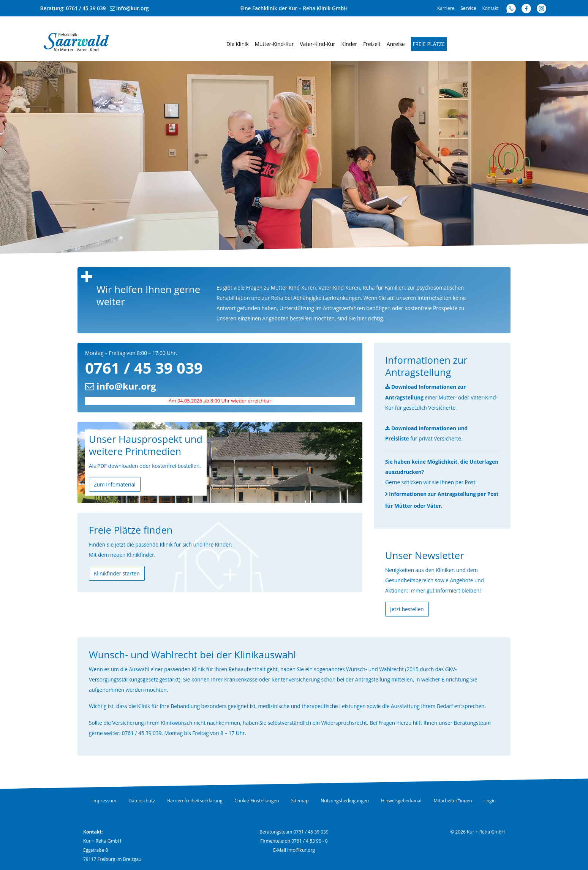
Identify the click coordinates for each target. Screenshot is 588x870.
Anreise (396, 44)
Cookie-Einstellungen (257, 801)
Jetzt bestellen (407, 609)
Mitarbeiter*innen (453, 801)
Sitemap (300, 801)
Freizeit (372, 44)
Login (490, 801)
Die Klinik (238, 44)
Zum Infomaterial (115, 484)
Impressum (104, 801)
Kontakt (491, 8)
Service (468, 8)
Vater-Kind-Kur (317, 44)
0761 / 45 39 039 (86, 8)
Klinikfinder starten (117, 573)
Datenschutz (142, 801)
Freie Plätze (429, 44)
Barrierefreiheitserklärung (195, 801)
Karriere (446, 8)
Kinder (349, 44)
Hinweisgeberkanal (401, 801)
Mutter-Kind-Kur (274, 44)
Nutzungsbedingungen (345, 801)
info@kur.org (133, 8)
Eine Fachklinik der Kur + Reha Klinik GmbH (294, 8)
